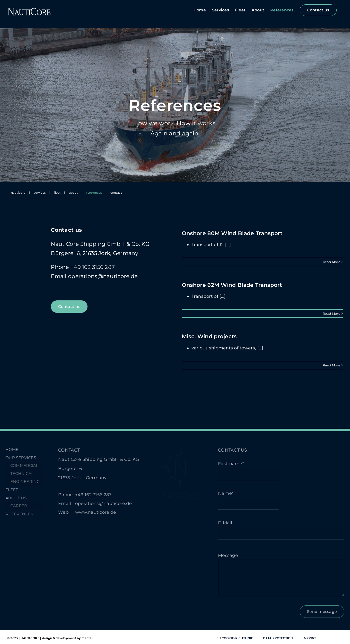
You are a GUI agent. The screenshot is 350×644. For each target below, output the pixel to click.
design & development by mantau (68, 638)
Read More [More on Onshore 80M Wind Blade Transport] (332, 262)
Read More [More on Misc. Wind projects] (332, 365)
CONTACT (66, 450)
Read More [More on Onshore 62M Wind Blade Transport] (332, 314)
